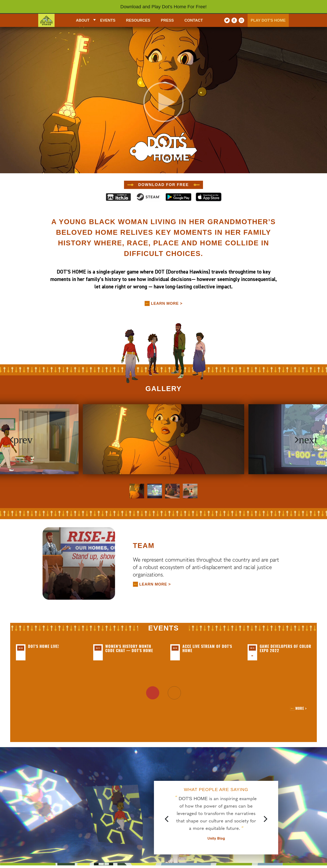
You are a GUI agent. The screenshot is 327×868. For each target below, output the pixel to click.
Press (167, 20)
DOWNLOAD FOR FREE (163, 185)
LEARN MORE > (167, 303)
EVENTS (108, 20)
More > (301, 708)
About (83, 20)
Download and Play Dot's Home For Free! (163, 7)
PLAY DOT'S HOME (268, 20)
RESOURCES (138, 20)
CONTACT (194, 20)
